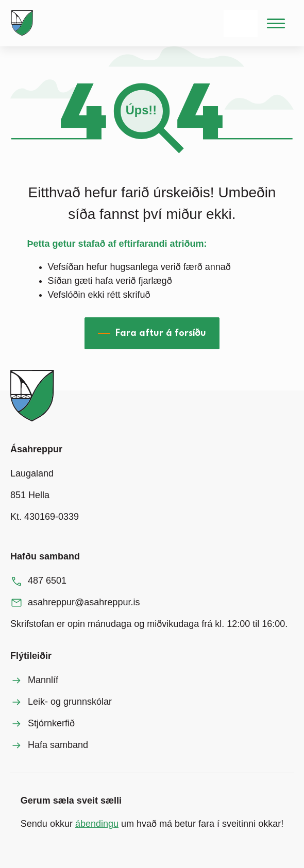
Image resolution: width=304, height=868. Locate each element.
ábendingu (97, 824)
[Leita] (200, 23)
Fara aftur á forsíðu (161, 333)
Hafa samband (58, 745)
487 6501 (47, 581)
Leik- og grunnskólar (70, 702)
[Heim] (24, 23)
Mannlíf (43, 680)
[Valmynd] (276, 23)
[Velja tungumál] (241, 24)
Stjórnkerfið (51, 723)
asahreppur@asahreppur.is (84, 602)
